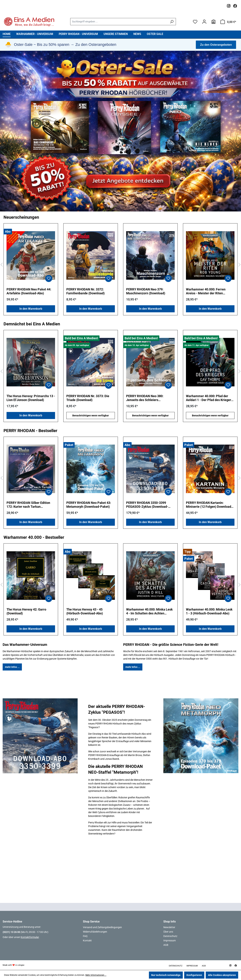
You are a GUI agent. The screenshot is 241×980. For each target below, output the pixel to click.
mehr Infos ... (12, 667)
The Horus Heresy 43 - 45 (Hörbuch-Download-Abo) (85, 611)
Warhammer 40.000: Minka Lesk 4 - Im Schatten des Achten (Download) (149, 611)
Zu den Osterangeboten (216, 45)
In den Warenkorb (31, 309)
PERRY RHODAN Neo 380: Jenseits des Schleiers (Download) (145, 398)
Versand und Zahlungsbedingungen (102, 927)
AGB (166, 945)
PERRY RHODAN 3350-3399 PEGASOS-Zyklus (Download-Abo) (147, 505)
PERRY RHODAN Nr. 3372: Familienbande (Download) (85, 291)
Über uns (168, 932)
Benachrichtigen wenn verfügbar (91, 415)
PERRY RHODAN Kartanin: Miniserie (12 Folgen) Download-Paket (209, 505)
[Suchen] (172, 22)
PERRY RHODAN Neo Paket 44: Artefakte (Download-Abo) (29, 291)
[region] (120, 265)
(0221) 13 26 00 (11, 932)
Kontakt (87, 940)
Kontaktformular (30, 937)
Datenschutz (170, 936)
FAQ (85, 936)
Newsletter (169, 927)
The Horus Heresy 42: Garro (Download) (26, 611)
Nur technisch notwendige (166, 975)
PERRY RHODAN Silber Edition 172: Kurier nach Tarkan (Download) (28, 505)
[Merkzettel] (195, 22)
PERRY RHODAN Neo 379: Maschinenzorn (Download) (146, 291)
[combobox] (119, 22)
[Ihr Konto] (204, 22)
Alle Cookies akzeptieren (222, 975)
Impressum (170, 940)
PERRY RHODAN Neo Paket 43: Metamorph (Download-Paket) (89, 505)
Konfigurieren (194, 975)
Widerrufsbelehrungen (95, 932)
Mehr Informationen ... (96, 975)
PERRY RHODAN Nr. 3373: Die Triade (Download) (88, 398)
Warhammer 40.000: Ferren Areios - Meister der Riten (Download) (206, 291)
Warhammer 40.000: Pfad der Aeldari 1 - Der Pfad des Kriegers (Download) (209, 398)
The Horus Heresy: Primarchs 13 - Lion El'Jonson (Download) (31, 398)
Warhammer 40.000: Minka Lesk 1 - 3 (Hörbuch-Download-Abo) (209, 611)
